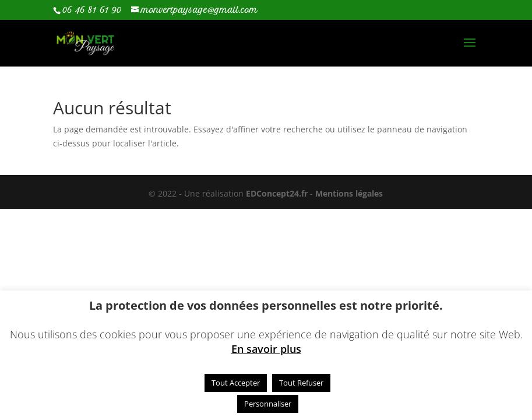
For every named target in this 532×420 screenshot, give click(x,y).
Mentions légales (349, 193)
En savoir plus (266, 349)
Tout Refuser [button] (301, 383)
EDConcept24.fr (278, 193)
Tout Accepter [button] (236, 383)
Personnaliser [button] (268, 404)
